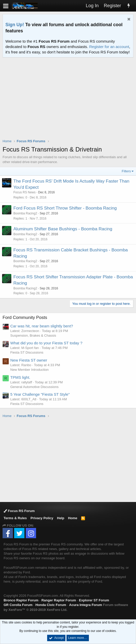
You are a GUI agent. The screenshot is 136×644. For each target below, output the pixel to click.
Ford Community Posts (25, 318)
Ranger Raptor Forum (59, 600)
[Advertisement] (69, 101)
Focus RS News (24, 192)
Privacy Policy (42, 518)
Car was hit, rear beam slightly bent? (42, 326)
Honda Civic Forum (51, 605)
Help (61, 518)
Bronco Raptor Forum (21, 600)
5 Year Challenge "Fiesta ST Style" (40, 394)
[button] (6, 6)
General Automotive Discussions (34, 387)
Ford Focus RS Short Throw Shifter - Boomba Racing (65, 208)
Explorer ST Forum (94, 600)
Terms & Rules (15, 518)
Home (73, 518)
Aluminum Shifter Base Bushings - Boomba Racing (63, 229)
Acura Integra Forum (86, 605)
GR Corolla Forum (18, 605)
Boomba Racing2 (25, 213)
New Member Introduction (29, 370)
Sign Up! (15, 25)
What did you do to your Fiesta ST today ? (46, 343)
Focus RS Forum (19, 511)
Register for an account (109, 47)
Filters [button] (126, 171)
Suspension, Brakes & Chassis (33, 335)
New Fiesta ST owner (29, 360)
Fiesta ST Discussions (27, 352)
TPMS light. (20, 377)
